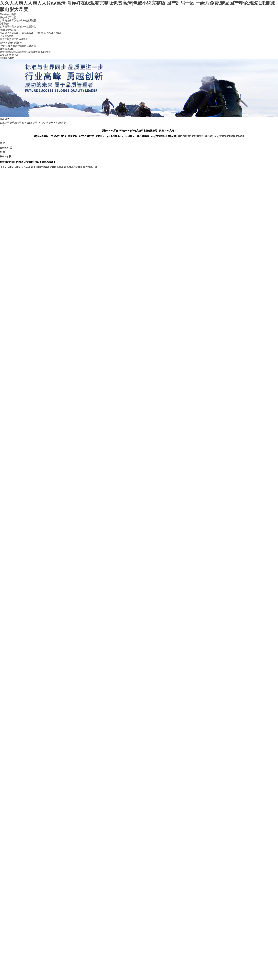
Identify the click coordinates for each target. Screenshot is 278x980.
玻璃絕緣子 (15, 33)
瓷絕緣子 (5, 33)
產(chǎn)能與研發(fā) (11, 43)
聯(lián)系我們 (7, 58)
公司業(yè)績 (7, 36)
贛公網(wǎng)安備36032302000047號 (225, 136)
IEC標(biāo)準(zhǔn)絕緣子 (50, 33)
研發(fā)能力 (6, 46)
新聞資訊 (5, 24)
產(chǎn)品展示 (8, 30)
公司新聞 (5, 27)
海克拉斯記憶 (30, 20)
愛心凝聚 (28, 52)
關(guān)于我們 (8, 17)
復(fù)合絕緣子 (28, 33)
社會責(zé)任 (7, 49)
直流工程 (5, 39)
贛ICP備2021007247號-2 (191, 136)
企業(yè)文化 (16, 20)
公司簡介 (5, 20)
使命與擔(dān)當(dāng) (12, 52)
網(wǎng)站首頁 (8, 14)
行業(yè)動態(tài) (18, 27)
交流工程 (14, 39)
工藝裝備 (31, 46)
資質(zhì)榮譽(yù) (9, 55)
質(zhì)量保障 (20, 46)
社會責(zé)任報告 (42, 52)
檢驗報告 (23, 39)
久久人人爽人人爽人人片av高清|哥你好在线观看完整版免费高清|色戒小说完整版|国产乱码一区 (49, 167)
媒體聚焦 (31, 27)
